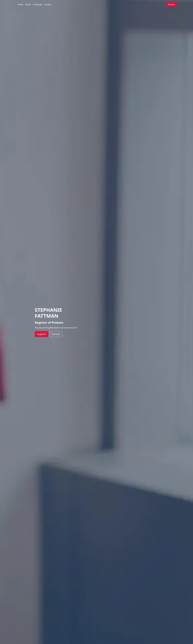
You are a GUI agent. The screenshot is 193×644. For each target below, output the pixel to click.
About (28, 4)
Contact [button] (56, 334)
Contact (48, 4)
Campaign (37, 4)
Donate (171, 4)
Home (20, 4)
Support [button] (42, 334)
